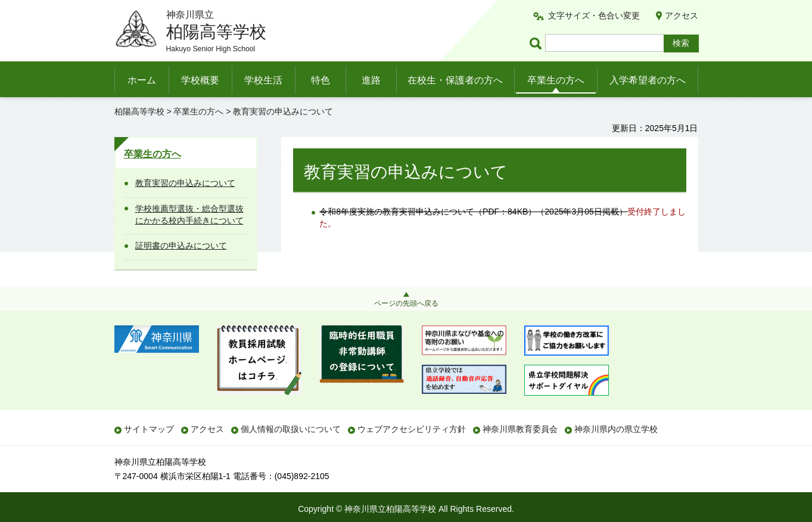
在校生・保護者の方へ (455, 80)
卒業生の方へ (556, 80)
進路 (371, 80)
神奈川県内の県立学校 (616, 429)
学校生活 (263, 80)
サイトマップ (149, 429)
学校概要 (200, 80)
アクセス (682, 15)
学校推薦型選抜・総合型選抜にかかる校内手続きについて (189, 215)
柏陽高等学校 (139, 111)
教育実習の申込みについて (185, 183)
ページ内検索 (537, 43)
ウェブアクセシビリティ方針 (412, 429)
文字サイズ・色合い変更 (594, 15)
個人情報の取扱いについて (291, 429)
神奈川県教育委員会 (520, 429)
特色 (321, 80)
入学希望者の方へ (648, 80)
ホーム (142, 80)
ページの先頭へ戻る (406, 303)
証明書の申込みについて (181, 246)
